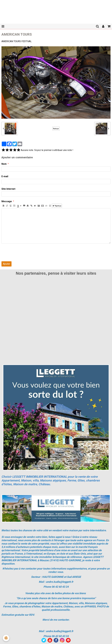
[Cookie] (6, 638)
